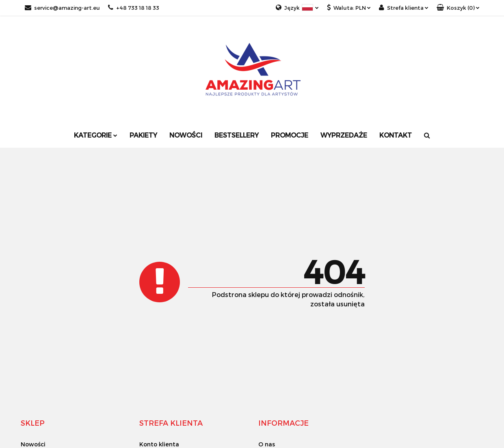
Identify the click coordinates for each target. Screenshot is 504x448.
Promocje (290, 135)
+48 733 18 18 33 (134, 8)
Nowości (186, 135)
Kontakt (396, 135)
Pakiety (143, 135)
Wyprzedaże (344, 135)
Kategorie (96, 135)
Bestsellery (237, 135)
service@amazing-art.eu (62, 8)
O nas (267, 444)
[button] (458, 8)
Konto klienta (159, 444)
